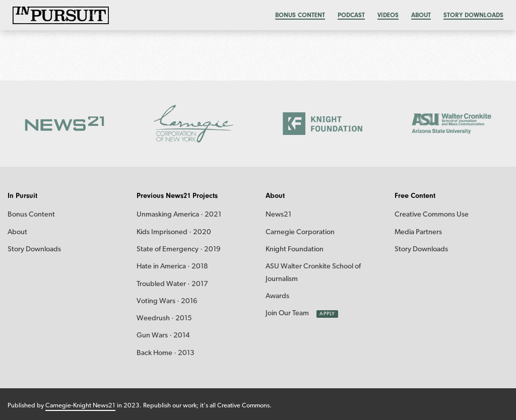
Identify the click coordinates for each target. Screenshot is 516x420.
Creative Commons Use (432, 215)
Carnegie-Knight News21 (80, 406)
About (421, 15)
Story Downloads (473, 15)
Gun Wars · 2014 (163, 336)
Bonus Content (31, 215)
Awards (277, 296)
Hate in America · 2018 (172, 267)
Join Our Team (287, 313)
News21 (278, 215)
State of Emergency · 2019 (179, 250)
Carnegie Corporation (300, 232)
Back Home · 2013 (166, 353)
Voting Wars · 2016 (167, 301)
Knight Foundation (295, 250)
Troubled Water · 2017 (172, 284)
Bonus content (300, 15)
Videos (388, 15)
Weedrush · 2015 (164, 319)
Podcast (351, 15)
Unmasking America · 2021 (179, 215)
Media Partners (418, 232)
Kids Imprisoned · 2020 (174, 232)
